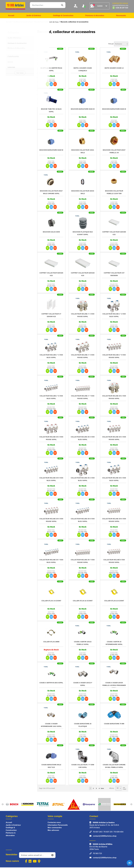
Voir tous (20, 73)
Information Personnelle (58, 826)
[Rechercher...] (48, 5)
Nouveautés (121, 16)
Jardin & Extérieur (33, 16)
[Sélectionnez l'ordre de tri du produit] (121, 45)
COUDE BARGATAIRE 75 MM (114, 724)
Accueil (11, 16)
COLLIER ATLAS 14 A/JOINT (51, 601)
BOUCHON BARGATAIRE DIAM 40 (114, 110)
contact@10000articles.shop (106, 837)
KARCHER (11, 68)
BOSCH (10, 63)
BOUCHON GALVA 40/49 (51, 233)
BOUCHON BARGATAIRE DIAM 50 (51, 151)
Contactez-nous (55, 823)
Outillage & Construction (63, 16)
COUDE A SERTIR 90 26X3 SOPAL (51, 683)
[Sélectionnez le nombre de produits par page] (119, 789)
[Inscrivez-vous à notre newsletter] (37, 856)
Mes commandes (55, 829)
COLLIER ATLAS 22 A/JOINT (83, 601)
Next (131, 805)
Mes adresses (54, 831)
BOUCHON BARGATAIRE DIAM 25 (83, 110)
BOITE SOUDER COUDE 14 (114, 69)
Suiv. (102, 789)
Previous (3, 805)
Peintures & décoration (95, 16)
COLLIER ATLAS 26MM (51, 642)
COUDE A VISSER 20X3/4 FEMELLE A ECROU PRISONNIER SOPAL (114, 686)
